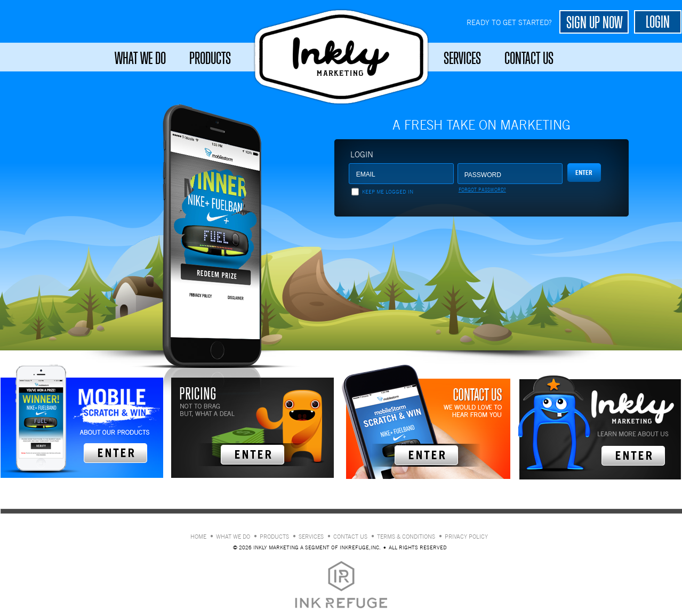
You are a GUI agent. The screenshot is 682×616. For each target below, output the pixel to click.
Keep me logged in (388, 192)
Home (198, 537)
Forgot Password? (482, 190)
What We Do (140, 58)
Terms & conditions (406, 537)
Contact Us (529, 58)
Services (462, 58)
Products (210, 58)
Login (362, 154)
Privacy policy (466, 537)
